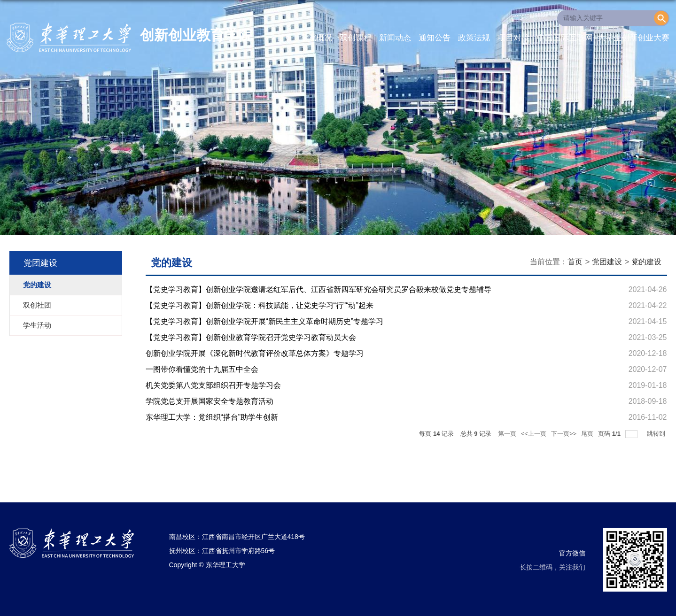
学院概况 (316, 38)
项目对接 (513, 38)
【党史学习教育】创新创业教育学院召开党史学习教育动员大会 (251, 337)
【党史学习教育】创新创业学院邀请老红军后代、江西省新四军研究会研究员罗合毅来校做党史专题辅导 (319, 289)
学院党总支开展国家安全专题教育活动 (210, 401)
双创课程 (356, 38)
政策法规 (474, 38)
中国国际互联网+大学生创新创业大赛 (603, 38)
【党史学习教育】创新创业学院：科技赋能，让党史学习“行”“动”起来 (260, 305)
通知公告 (435, 38)
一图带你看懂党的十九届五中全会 (202, 369)
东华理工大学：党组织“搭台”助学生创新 (212, 417)
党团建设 (607, 262)
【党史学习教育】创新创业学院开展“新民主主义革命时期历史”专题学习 (265, 321)
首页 (285, 38)
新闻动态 (395, 38)
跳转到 (657, 434)
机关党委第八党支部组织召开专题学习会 (213, 385)
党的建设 (646, 262)
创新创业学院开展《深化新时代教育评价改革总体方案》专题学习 (255, 353)
